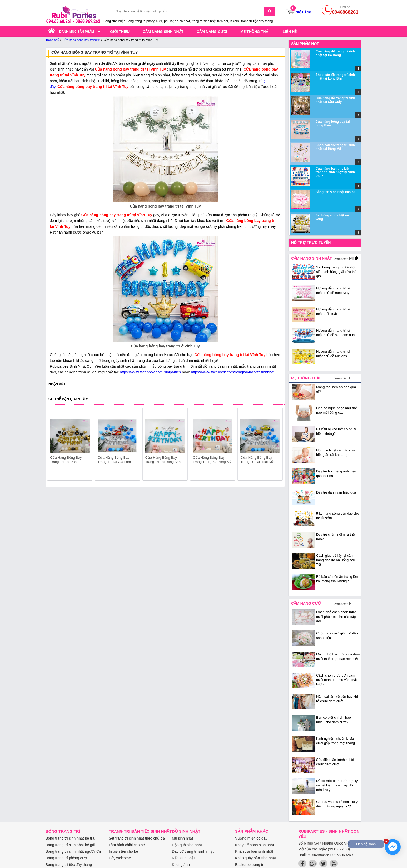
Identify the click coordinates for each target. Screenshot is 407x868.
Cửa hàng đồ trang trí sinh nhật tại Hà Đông (335, 53)
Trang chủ (52, 40)
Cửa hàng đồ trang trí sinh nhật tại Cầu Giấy (335, 100)
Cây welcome (120, 858)
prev (54, 445)
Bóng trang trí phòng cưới (67, 858)
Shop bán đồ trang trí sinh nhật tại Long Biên (335, 77)
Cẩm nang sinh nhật (163, 32)
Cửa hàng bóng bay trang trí (81, 40)
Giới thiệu (120, 32)
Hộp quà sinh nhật (187, 845)
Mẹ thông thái (255, 32)
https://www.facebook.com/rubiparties (150, 372)
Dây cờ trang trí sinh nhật (193, 851)
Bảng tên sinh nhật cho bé (336, 192)
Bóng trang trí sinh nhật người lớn (73, 851)
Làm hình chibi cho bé (127, 845)
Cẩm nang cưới (212, 32)
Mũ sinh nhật (182, 838)
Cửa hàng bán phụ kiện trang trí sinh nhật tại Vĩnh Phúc (335, 172)
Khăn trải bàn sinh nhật (254, 851)
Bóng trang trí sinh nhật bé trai (70, 838)
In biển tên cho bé (123, 851)
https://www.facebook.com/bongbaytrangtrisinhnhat (233, 372)
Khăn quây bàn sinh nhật (255, 858)
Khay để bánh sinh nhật (255, 845)
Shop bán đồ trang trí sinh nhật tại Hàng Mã (335, 147)
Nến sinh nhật (183, 858)
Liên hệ (290, 32)
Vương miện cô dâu (251, 838)
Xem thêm (341, 259)
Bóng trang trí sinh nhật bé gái (70, 845)
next (276, 445)
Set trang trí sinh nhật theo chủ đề (137, 838)
